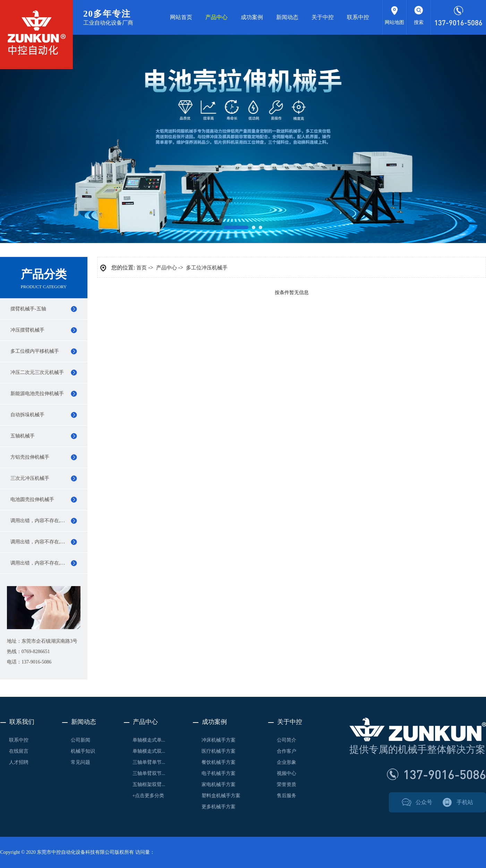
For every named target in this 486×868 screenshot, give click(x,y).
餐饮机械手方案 (219, 762)
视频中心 (287, 773)
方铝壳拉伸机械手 (30, 457)
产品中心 (216, 17)
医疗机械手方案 (219, 751)
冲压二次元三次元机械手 (37, 372)
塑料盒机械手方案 (221, 796)
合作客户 (287, 751)
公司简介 (287, 740)
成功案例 (252, 17)
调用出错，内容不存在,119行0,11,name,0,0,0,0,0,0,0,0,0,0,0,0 (49, 521)
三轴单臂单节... (149, 762)
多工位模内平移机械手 (35, 351)
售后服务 (287, 796)
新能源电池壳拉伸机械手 (37, 394)
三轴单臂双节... (149, 773)
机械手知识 (83, 751)
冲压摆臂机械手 (27, 330)
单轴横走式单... (149, 740)
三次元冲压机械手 (30, 478)
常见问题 (80, 762)
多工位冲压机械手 (207, 268)
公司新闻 (80, 740)
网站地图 (394, 22)
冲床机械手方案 (219, 740)
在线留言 (19, 751)
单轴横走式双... (149, 751)
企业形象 (287, 762)
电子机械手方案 (219, 773)
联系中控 (358, 17)
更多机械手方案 (219, 807)
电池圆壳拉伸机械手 (32, 499)
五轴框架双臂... (149, 784)
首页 (142, 268)
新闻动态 (287, 17)
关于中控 (323, 17)
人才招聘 (19, 762)
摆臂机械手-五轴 (28, 309)
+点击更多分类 (148, 796)
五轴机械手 (23, 436)
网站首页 (181, 17)
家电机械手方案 (219, 784)
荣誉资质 (287, 784)
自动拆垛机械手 (27, 415)
